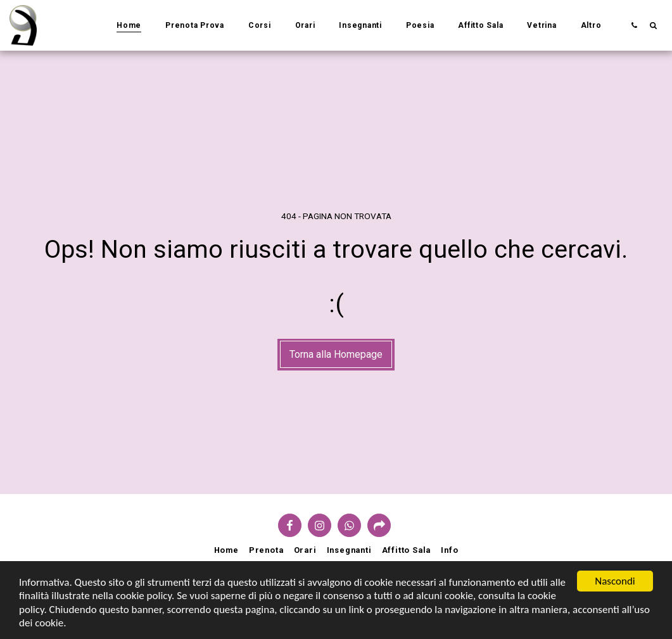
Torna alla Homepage (336, 354)
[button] (634, 25)
